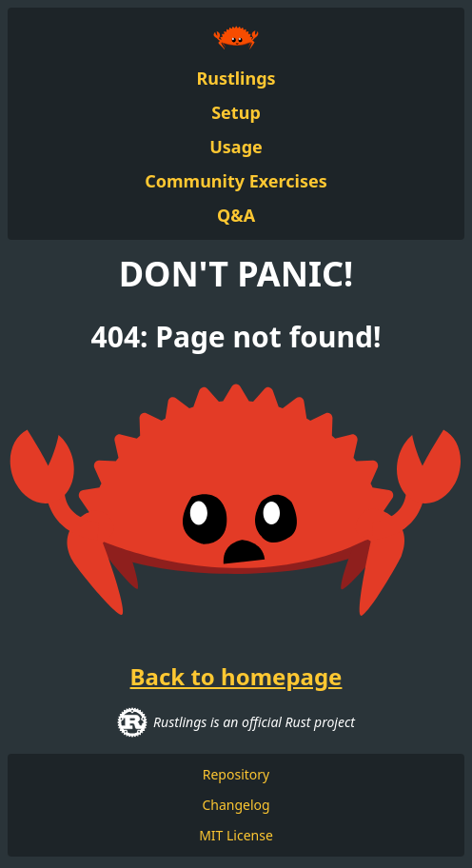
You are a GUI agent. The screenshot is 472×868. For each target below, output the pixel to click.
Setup (236, 112)
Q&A (236, 215)
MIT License (236, 835)
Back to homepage (236, 677)
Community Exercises (236, 181)
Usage (236, 147)
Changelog (236, 805)
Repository (236, 774)
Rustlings (236, 78)
